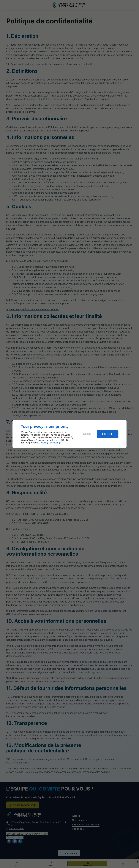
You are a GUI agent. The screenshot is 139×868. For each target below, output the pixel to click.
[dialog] (69, 434)
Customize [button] (87, 434)
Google (42, 443)
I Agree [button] (108, 434)
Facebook (54, 443)
